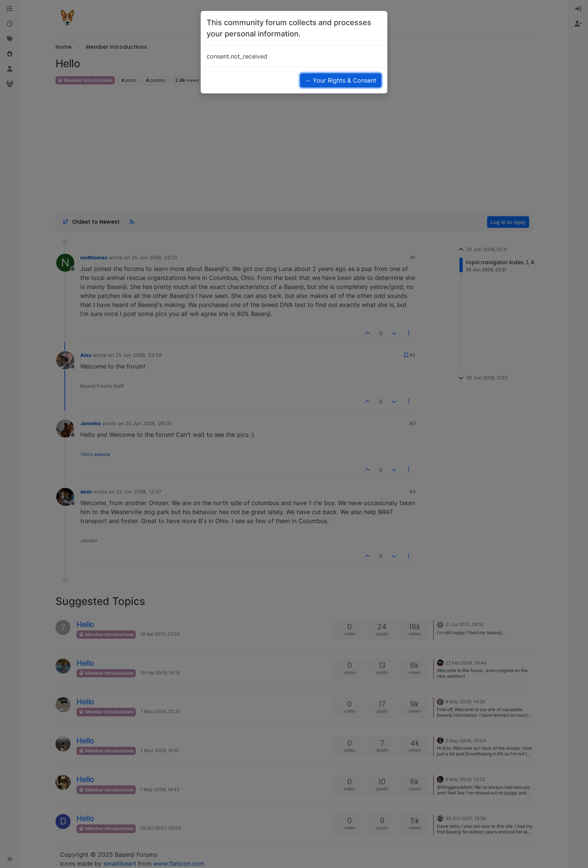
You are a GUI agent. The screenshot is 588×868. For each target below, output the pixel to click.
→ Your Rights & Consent (341, 80)
